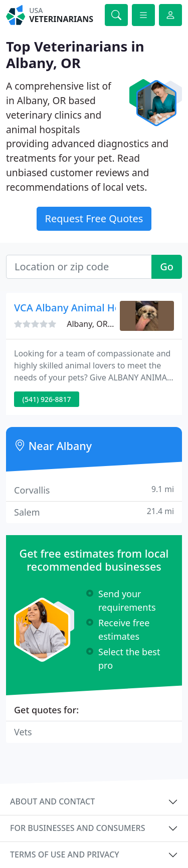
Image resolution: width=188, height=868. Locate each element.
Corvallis (94, 490)
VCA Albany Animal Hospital (80, 308)
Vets (23, 732)
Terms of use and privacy (65, 854)
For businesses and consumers (77, 828)
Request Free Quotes (94, 219)
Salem (94, 512)
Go (167, 267)
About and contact (52, 801)
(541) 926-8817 (47, 399)
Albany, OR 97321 (100, 324)
